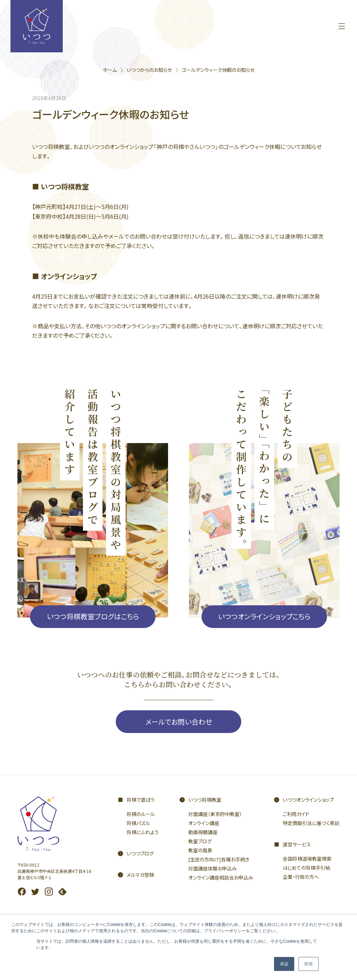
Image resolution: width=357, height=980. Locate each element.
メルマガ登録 (140, 875)
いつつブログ (140, 853)
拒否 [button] (309, 964)
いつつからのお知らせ (149, 70)
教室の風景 (200, 850)
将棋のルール (141, 814)
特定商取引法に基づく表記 (311, 823)
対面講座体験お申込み (212, 868)
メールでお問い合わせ (179, 722)
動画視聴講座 (203, 832)
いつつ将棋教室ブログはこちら (93, 616)
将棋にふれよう (143, 832)
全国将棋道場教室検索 (307, 859)
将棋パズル (138, 823)
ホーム (110, 70)
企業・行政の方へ (301, 877)
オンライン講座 (204, 823)
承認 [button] (284, 964)
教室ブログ (200, 841)
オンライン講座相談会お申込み (221, 877)
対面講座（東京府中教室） (215, 814)
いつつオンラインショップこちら (264, 616)
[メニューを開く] (342, 26)
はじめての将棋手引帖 (306, 868)
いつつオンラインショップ (308, 800)
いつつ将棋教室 (205, 800)
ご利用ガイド (296, 814)
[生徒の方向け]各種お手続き (219, 859)
